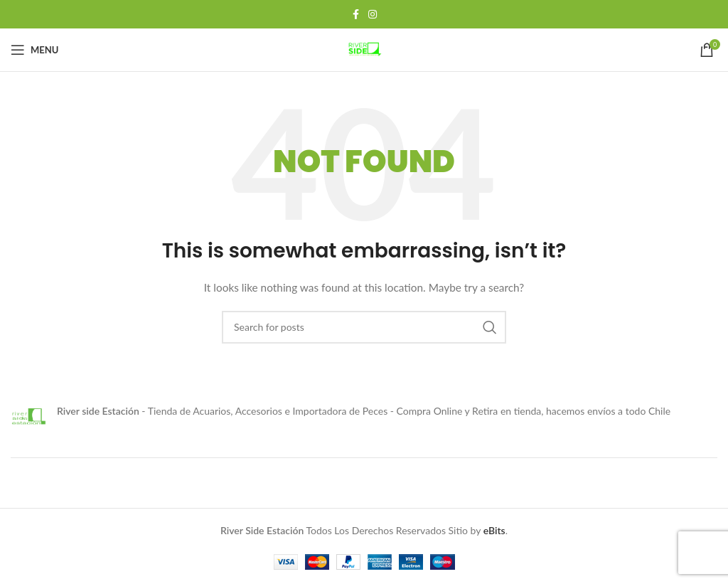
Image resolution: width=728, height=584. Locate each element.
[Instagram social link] (373, 15)
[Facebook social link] (355, 15)
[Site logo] (364, 49)
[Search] (364, 327)
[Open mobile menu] (34, 50)
